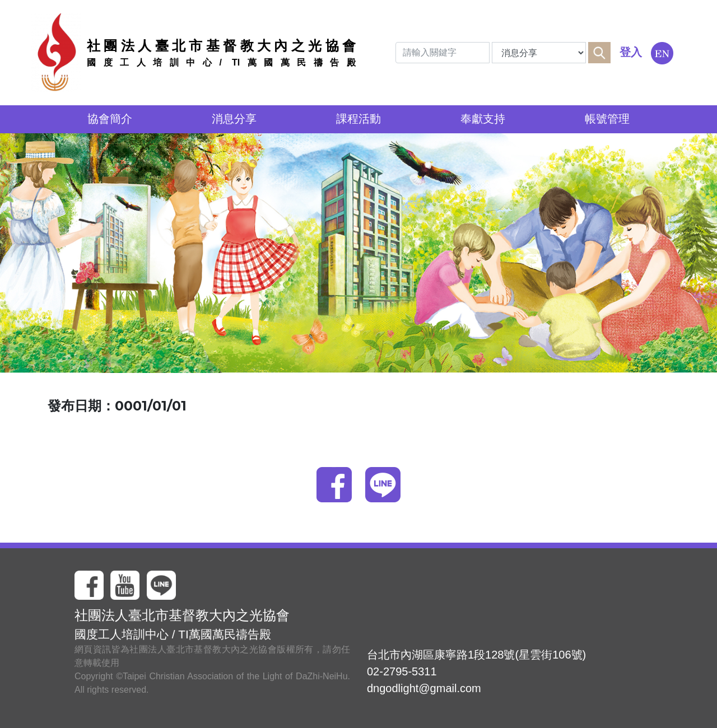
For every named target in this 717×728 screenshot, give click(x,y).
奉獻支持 (483, 119)
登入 (631, 52)
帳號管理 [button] (607, 119)
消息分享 (234, 119)
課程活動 (358, 119)
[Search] (443, 53)
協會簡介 (110, 119)
